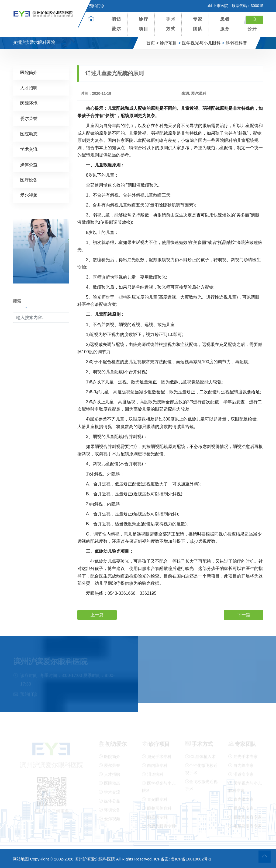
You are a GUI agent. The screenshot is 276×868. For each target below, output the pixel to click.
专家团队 (198, 24)
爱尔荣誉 (29, 118)
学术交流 (29, 149)
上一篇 (97, 615)
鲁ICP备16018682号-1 (191, 859)
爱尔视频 (29, 195)
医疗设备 (29, 180)
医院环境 (29, 103)
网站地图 (21, 859)
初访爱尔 (116, 24)
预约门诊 (94, 6)
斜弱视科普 (236, 43)
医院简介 (29, 72)
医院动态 (29, 134)
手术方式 (171, 24)
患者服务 (225, 24)
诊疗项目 (144, 24)
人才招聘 (29, 88)
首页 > (153, 43)
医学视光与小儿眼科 (201, 43)
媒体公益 (29, 164)
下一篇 (244, 615)
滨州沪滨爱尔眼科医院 (95, 859)
